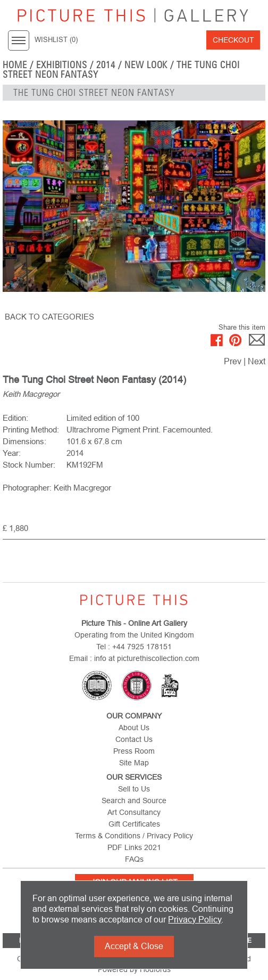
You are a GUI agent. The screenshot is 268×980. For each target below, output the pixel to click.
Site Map (134, 763)
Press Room (134, 751)
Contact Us (134, 739)
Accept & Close (134, 946)
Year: (12, 453)
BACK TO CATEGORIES (49, 317)
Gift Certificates (134, 824)
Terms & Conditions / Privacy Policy (134, 836)
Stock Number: (29, 465)
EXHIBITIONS (62, 65)
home (15, 65)
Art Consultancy (134, 812)
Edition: (15, 418)
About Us (134, 728)
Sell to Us (134, 789)
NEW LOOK (146, 65)
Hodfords (155, 969)
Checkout (233, 40)
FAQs (134, 859)
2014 (106, 65)
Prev (233, 361)
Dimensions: (24, 441)
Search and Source (134, 801)
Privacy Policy (195, 920)
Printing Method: (31, 430)
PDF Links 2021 (134, 847)
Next (257, 361)
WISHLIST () (56, 40)
